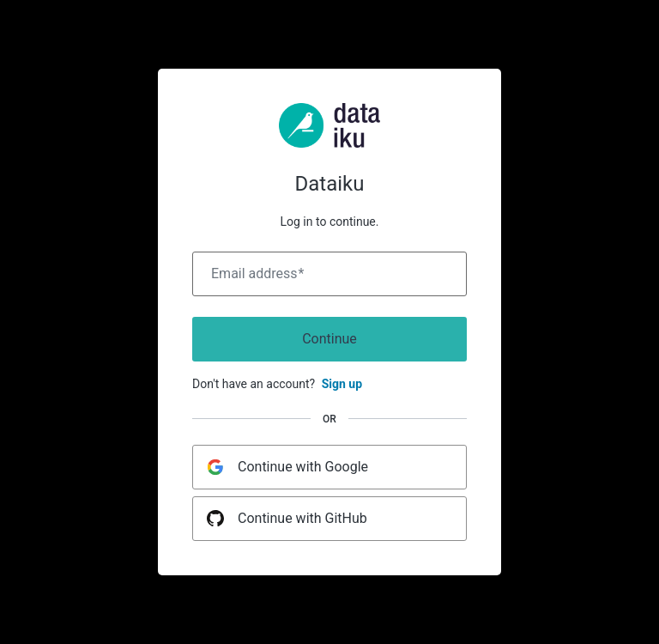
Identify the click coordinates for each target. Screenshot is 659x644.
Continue (329, 339)
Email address (257, 274)
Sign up (342, 384)
